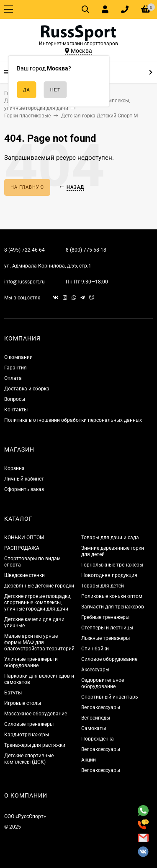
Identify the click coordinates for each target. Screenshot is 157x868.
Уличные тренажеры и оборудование (31, 662)
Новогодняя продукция (109, 575)
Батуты (13, 693)
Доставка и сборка (27, 389)
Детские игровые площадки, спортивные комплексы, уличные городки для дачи (38, 603)
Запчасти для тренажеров (113, 607)
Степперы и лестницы (107, 628)
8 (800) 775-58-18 (86, 250)
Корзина (14, 468)
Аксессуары (95, 670)
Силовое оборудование (109, 659)
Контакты (16, 410)
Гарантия (15, 368)
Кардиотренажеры (27, 735)
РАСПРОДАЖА (22, 548)
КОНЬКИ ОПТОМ (24, 538)
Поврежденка (98, 739)
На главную (27, 187)
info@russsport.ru (24, 282)
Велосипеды (96, 718)
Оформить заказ (24, 489)
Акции (89, 760)
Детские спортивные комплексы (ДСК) (29, 759)
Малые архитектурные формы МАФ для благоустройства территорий (39, 642)
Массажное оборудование (36, 714)
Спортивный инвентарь (110, 697)
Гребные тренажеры (105, 617)
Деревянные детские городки (39, 586)
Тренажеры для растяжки (35, 745)
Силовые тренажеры (29, 724)
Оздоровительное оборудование (103, 683)
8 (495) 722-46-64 (24, 250)
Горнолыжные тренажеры (112, 565)
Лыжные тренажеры (106, 638)
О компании (18, 357)
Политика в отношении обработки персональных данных (73, 420)
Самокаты (94, 728)
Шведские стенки (24, 575)
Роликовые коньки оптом (112, 596)
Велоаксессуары (101, 707)
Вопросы (15, 399)
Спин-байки (95, 649)
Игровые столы (23, 703)
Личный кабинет (24, 479)
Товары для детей (103, 586)
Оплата (13, 378)
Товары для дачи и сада (110, 538)
